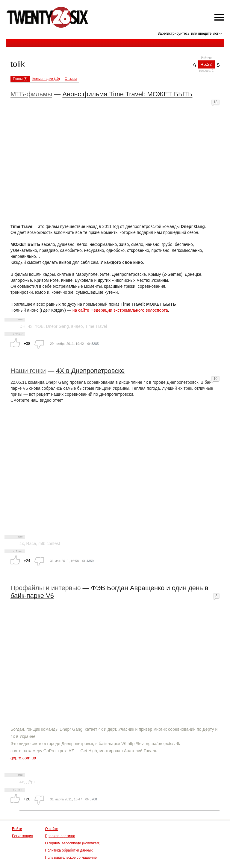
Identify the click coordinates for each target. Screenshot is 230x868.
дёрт (31, 782)
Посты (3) (20, 79)
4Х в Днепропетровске (90, 371)
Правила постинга (60, 836)
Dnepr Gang (57, 326)
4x (30, 326)
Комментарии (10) (46, 79)
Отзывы (71, 79)
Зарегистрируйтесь (174, 33)
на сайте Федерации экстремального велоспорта (120, 310)
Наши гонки (28, 371)
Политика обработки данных (69, 850)
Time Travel (96, 326)
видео (77, 326)
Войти (17, 829)
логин (218, 33)
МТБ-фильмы (31, 94)
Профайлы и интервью (46, 588)
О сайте (52, 829)
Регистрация (22, 836)
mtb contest (49, 543)
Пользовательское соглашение (71, 858)
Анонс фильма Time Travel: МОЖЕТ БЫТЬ (127, 94)
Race (31, 543)
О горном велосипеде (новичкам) (73, 843)
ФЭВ (39, 326)
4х (22, 782)
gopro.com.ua (23, 758)
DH (22, 326)
